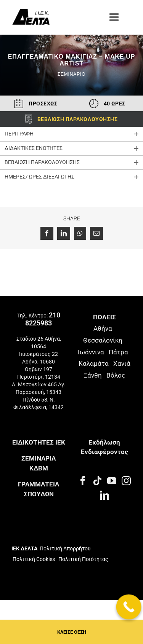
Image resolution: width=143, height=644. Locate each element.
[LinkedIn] (104, 495)
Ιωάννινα (91, 352)
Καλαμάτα (94, 363)
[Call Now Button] (129, 607)
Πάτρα (118, 352)
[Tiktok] (97, 481)
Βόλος (116, 375)
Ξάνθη (93, 375)
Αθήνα (103, 328)
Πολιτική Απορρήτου (65, 548)
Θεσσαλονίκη (103, 340)
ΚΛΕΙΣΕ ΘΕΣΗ (72, 632)
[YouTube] (112, 481)
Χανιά (122, 363)
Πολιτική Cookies (34, 559)
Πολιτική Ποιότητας (83, 559)
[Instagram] (126, 481)
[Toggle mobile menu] (115, 17)
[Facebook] (83, 481)
